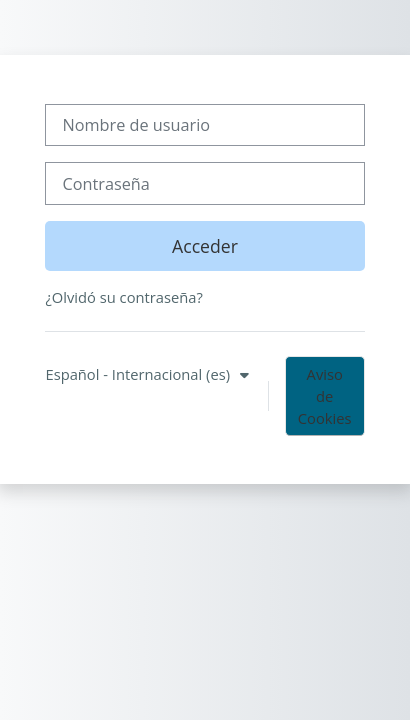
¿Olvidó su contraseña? (123, 297)
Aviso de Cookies (325, 396)
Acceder (205, 246)
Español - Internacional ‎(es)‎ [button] (139, 374)
